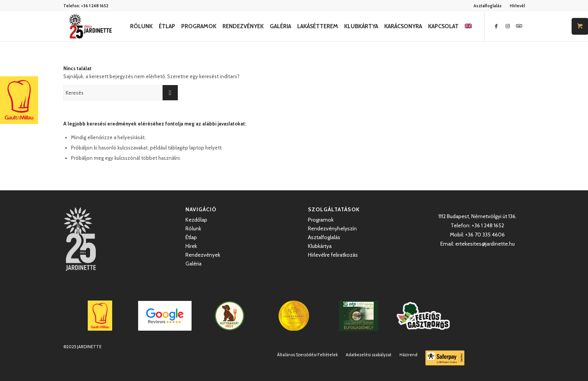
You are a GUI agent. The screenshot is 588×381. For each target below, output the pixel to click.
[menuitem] (488, 6)
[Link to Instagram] (508, 26)
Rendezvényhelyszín (332, 228)
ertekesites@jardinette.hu (485, 244)
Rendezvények (203, 255)
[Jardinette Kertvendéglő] (90, 26)
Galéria (193, 264)
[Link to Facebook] (496, 26)
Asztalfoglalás (488, 6)
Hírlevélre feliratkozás (333, 255)
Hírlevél (517, 6)
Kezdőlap (196, 220)
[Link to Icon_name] (519, 26)
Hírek (191, 246)
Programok (321, 220)
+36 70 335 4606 (485, 235)
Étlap (191, 237)
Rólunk (193, 228)
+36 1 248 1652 (95, 6)
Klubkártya (320, 246)
